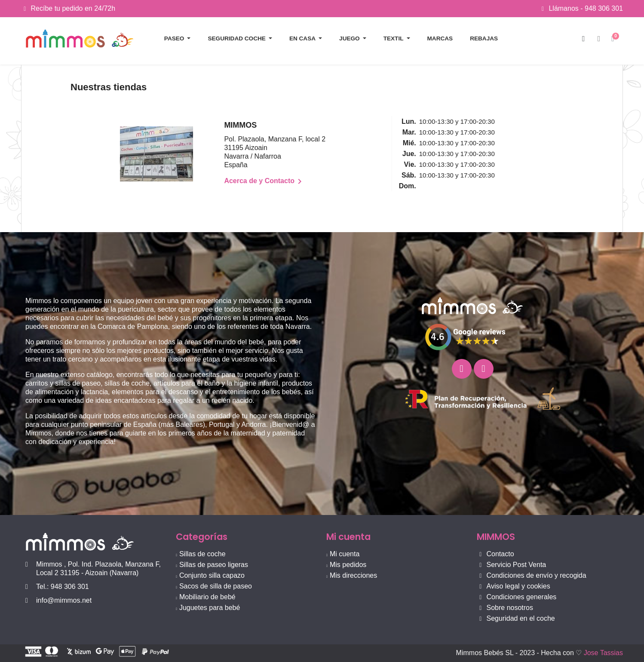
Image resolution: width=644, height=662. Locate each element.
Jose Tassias (603, 653)
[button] (584, 39)
